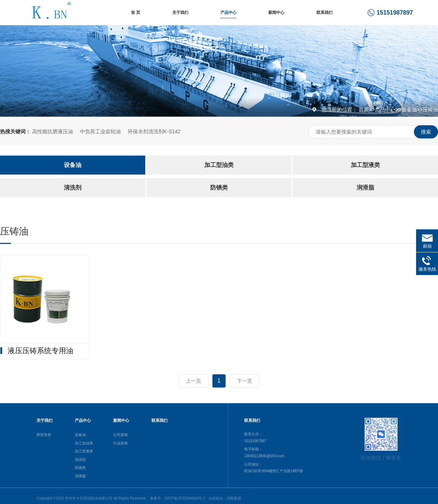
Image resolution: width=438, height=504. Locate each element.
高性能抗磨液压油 (53, 131)
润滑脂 (365, 188)
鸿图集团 (234, 498)
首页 (364, 110)
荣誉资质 (44, 435)
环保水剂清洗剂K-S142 (154, 131)
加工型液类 (365, 165)
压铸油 (430, 110)
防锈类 (219, 188)
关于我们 (180, 12)
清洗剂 (73, 188)
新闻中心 (276, 12)
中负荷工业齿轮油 (100, 131)
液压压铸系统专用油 (41, 351)
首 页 (136, 12)
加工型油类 (219, 165)
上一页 (193, 381)
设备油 (409, 110)
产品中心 (228, 12)
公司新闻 (120, 435)
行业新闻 (120, 443)
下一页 (245, 381)
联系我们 (324, 12)
